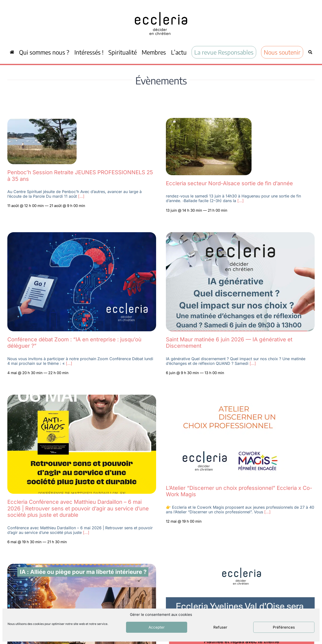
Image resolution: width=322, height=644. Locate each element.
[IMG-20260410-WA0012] (82, 397)
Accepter (157, 627)
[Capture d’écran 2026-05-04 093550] (42, 121)
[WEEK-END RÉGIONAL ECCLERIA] (82, 566)
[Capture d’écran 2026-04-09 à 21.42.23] (230, 397)
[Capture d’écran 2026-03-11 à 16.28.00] (240, 566)
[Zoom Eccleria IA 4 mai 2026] (82, 235)
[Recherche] (310, 52)
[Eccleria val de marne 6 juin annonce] (240, 235)
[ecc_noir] (161, 8)
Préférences (284, 627)
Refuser (220, 627)
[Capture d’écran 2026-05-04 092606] (209, 121)
